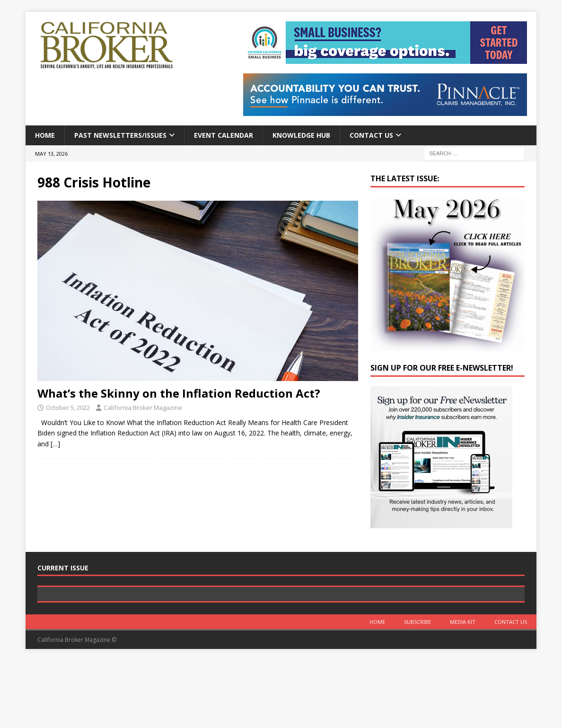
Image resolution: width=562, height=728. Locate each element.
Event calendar (224, 135)
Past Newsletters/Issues (120, 135)
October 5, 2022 (68, 408)
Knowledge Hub (301, 135)
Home (45, 135)
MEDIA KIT (463, 689)
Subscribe (417, 689)
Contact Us (371, 135)
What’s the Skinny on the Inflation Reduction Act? (179, 393)
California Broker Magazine (143, 408)
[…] (55, 444)
